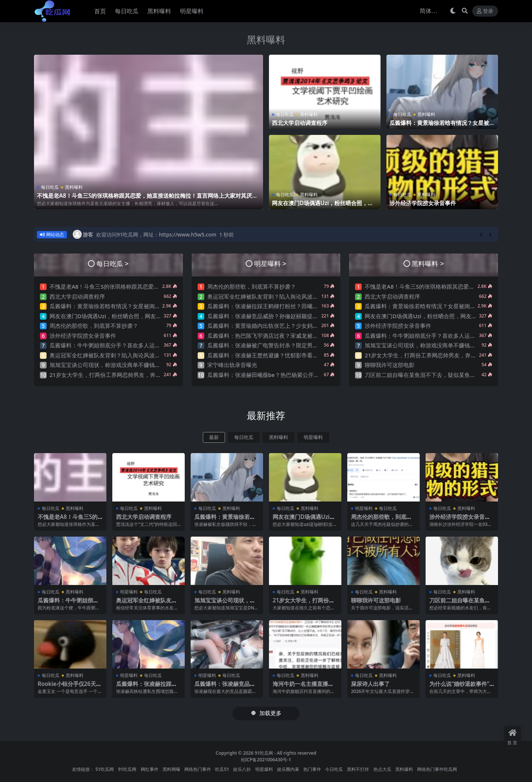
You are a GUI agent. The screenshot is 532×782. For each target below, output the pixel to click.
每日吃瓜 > (112, 263)
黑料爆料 (404, 769)
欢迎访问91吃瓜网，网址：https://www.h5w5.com (156, 234)
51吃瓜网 (105, 769)
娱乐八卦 (242, 769)
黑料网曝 (171, 769)
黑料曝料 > (428, 263)
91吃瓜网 (264, 753)
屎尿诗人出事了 (370, 684)
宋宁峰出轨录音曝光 (232, 365)
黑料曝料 (266, 40)
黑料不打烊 (358, 769)
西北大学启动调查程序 (300, 123)
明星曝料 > (270, 263)
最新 (214, 437)
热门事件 (312, 769)
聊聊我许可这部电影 (390, 365)
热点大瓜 (382, 769)
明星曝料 (313, 437)
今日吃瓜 (334, 769)
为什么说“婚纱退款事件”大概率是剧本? (459, 687)
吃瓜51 (222, 769)
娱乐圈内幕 (288, 769)
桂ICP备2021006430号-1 (266, 760)
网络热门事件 (198, 769)
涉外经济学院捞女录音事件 (423, 203)
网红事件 (150, 769)
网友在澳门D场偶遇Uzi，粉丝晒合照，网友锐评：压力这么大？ (323, 206)
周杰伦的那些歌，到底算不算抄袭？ (94, 326)
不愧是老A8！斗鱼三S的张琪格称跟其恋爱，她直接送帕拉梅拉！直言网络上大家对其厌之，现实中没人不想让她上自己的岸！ (144, 199)
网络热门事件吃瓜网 (437, 769)
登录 (485, 11)
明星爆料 (264, 769)
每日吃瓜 (50, 187)
